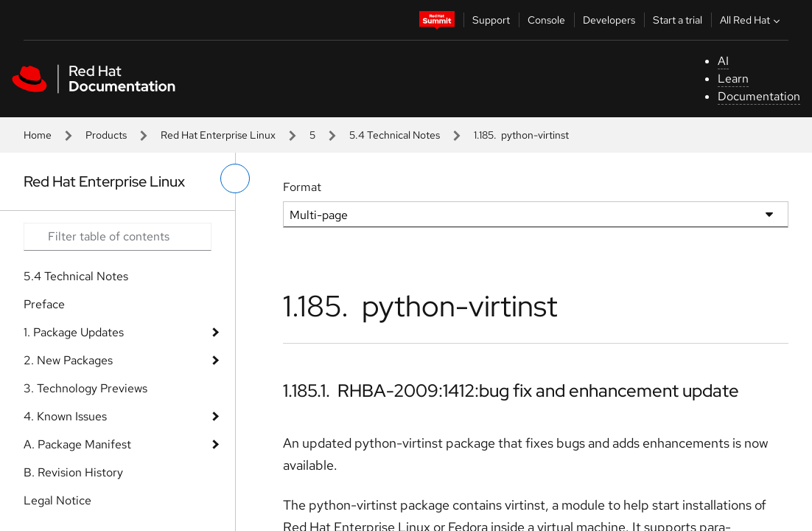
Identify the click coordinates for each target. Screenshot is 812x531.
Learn (733, 79)
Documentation (759, 96)
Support (491, 20)
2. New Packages (68, 360)
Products (106, 135)
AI (723, 61)
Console (546, 20)
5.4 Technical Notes (395, 135)
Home (38, 135)
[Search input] (118, 237)
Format (302, 187)
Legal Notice (57, 500)
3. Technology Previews (85, 388)
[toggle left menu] (235, 178)
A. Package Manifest (77, 444)
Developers (609, 20)
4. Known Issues (65, 416)
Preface (44, 304)
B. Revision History (73, 472)
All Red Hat (752, 20)
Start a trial (678, 20)
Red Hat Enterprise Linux (218, 135)
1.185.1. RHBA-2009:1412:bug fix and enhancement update (511, 391)
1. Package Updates (74, 332)
